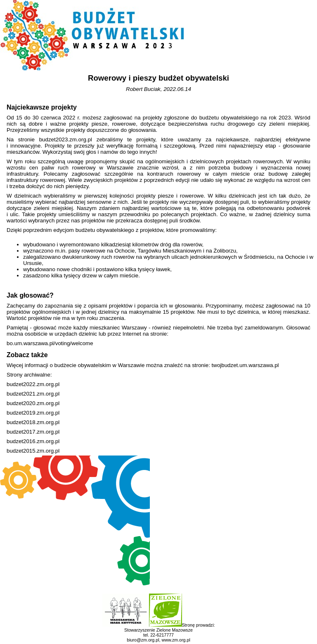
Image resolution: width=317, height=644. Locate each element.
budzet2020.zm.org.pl (33, 403)
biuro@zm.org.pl (143, 640)
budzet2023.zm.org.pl (66, 140)
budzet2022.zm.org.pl (33, 384)
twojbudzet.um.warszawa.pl (245, 365)
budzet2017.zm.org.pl (33, 432)
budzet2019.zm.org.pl (33, 413)
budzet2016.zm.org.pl (33, 441)
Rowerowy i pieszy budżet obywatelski (158, 78)
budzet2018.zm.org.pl (33, 422)
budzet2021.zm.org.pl (33, 394)
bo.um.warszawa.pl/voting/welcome (50, 343)
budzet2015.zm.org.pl (33, 451)
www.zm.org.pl (176, 640)
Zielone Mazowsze (175, 630)
